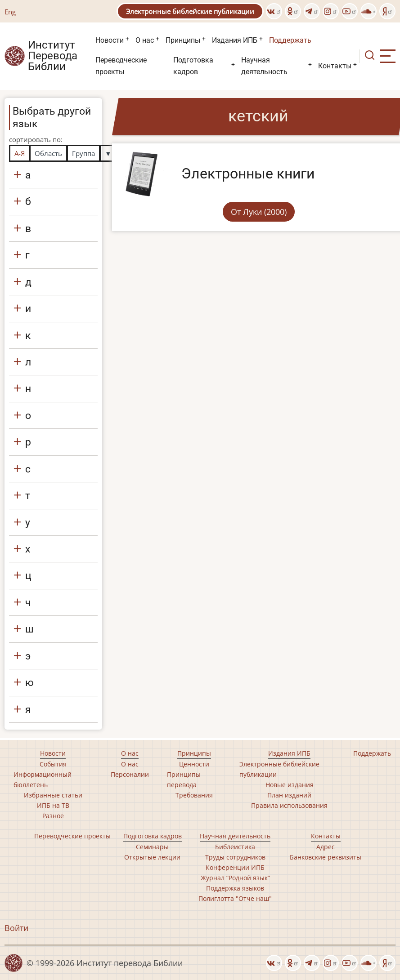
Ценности (194, 764)
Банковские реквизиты (326, 857)
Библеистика (235, 847)
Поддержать (290, 40)
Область (48, 153)
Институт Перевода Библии (53, 56)
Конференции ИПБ (235, 867)
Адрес (326, 847)
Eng (10, 12)
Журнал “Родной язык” (235, 878)
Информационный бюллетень (43, 780)
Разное (53, 816)
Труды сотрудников (235, 857)
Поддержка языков (235, 888)
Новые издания (290, 785)
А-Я (20, 153)
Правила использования (289, 805)
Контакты (335, 66)
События (53, 764)
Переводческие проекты (121, 66)
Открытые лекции (152, 857)
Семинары (152, 847)
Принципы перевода (184, 780)
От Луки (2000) (259, 212)
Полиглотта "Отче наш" (235, 898)
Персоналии (130, 774)
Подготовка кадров (193, 66)
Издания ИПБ (235, 40)
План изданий (289, 795)
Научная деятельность (264, 66)
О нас (145, 40)
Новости (110, 40)
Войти (16, 928)
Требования (194, 795)
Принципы (183, 40)
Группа (83, 153)
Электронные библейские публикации (190, 11)
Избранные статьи (53, 795)
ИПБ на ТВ (53, 805)
